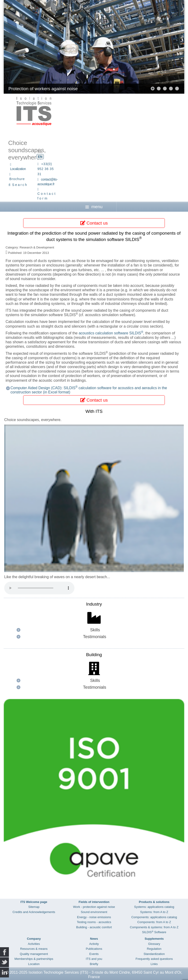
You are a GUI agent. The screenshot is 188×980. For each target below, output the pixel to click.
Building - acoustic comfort (94, 927)
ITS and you (94, 959)
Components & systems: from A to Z (154, 927)
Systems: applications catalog (154, 907)
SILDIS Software (154, 932)
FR (40, 152)
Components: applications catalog (154, 917)
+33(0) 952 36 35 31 (46, 169)
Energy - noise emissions (94, 917)
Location (34, 964)
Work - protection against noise (94, 907)
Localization (18, 169)
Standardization (154, 954)
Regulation (154, 949)
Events (94, 954)
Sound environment (94, 912)
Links (154, 964)
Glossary (154, 944)
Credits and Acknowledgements (34, 912)
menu (94, 207)
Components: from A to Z (154, 922)
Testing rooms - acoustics (94, 922)
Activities (34, 944)
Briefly (94, 964)
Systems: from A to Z (154, 912)
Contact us (94, 223)
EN (40, 157)
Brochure (17, 179)
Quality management (34, 954)
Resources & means (34, 949)
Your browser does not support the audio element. (39, 588)
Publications (94, 949)
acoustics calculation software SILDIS (111, 333)
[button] (153, 89)
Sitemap (34, 907)
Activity (94, 944)
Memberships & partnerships (34, 959)
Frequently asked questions (154, 959)
